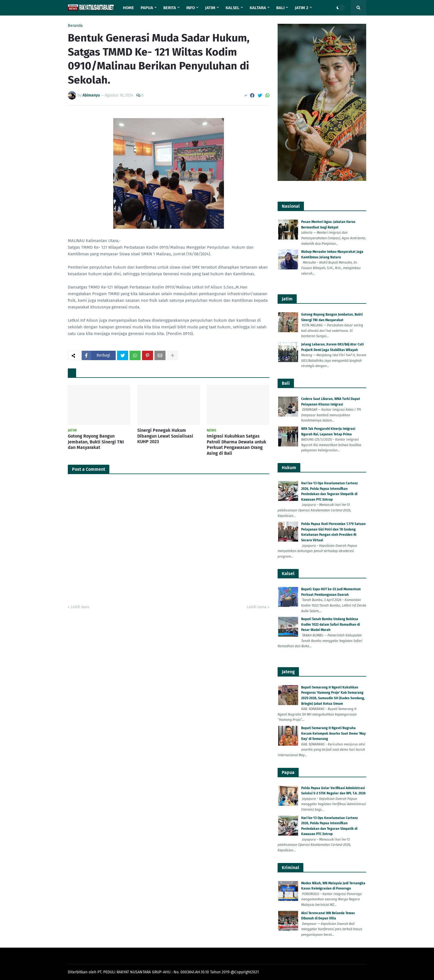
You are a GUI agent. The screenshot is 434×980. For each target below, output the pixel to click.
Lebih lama (257, 607)
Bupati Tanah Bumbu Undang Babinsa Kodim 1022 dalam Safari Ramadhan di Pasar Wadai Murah (330, 624)
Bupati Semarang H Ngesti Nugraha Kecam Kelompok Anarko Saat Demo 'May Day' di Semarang (333, 733)
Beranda (75, 26)
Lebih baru (80, 607)
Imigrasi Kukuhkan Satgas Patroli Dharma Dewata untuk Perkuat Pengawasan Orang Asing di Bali (237, 445)
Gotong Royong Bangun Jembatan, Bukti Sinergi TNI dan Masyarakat (96, 442)
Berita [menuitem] (170, 8)
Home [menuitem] (128, 8)
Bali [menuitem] (280, 8)
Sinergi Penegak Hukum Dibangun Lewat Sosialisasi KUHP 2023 (165, 436)
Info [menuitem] (191, 8)
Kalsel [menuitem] (232, 8)
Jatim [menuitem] (210, 8)
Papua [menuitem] (147, 8)
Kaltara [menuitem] (258, 8)
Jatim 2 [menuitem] (302, 8)
